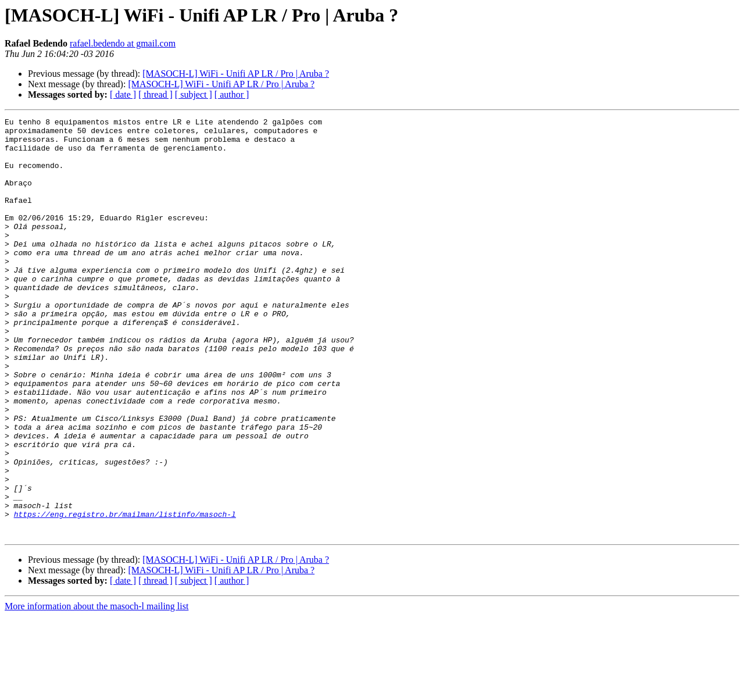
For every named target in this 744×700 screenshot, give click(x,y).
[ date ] (123, 94)
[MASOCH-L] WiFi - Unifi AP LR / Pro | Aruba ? (236, 74)
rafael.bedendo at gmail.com (123, 43)
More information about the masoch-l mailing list (96, 690)
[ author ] (232, 94)
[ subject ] (194, 94)
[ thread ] (155, 94)
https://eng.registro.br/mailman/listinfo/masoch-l (125, 594)
